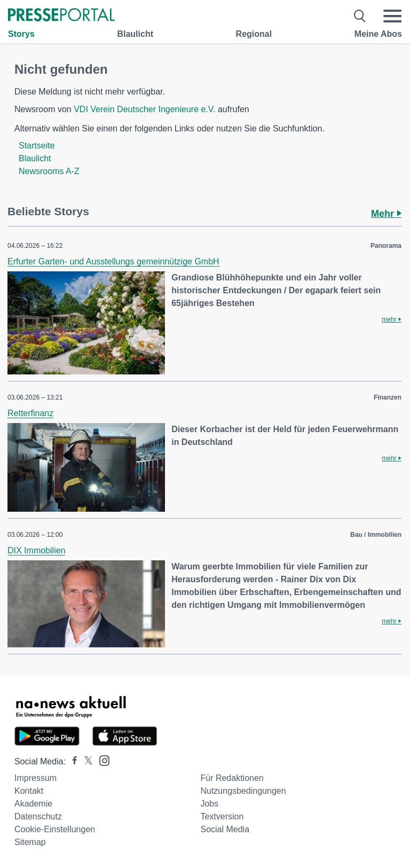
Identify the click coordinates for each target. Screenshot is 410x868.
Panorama (386, 246)
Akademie (33, 804)
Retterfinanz (30, 413)
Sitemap (30, 842)
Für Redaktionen (232, 778)
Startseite (37, 146)
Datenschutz (38, 816)
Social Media (225, 829)
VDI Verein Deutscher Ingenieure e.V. (144, 109)
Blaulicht (135, 34)
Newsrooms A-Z (49, 171)
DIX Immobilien (36, 550)
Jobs (209, 804)
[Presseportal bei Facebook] (72, 761)
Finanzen (388, 397)
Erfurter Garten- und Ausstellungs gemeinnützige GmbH (113, 261)
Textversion (222, 816)
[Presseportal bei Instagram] (101, 760)
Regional (254, 34)
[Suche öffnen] (360, 16)
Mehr (386, 214)
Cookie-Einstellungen (55, 829)
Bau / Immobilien (376, 535)
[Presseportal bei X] (85, 761)
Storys (21, 34)
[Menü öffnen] (392, 16)
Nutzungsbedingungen (243, 791)
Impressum (36, 778)
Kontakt (29, 791)
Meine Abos (378, 34)
